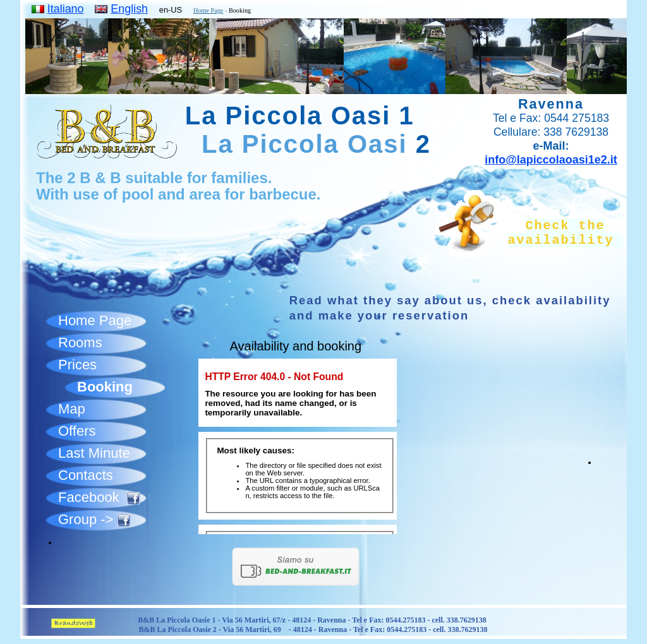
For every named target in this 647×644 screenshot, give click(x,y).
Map (72, 409)
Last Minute (94, 453)
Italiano (66, 9)
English (129, 9)
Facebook (99, 497)
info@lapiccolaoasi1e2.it (551, 160)
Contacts (86, 475)
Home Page (208, 10)
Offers (77, 431)
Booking (105, 387)
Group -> (94, 519)
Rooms (80, 343)
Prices (77, 365)
